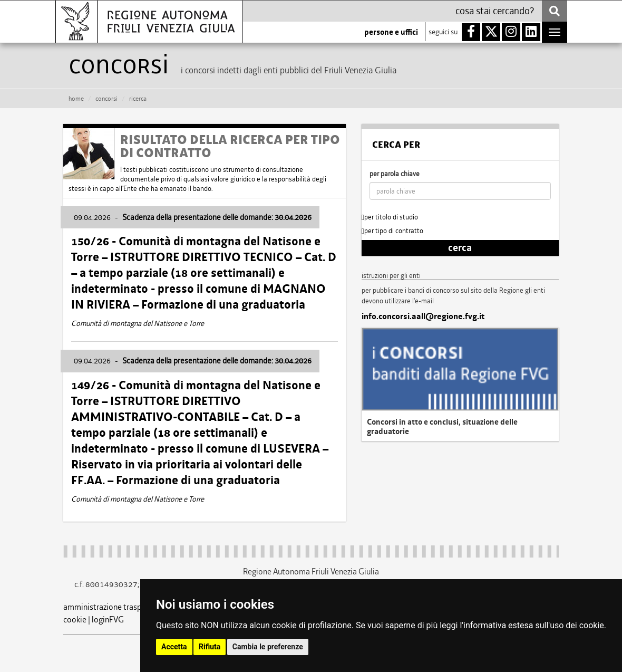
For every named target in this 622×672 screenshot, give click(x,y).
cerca (460, 248)
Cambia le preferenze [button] (268, 647)
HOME (76, 99)
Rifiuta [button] (210, 647)
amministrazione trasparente (114, 607)
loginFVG (108, 620)
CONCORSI (106, 99)
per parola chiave (395, 174)
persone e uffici (391, 32)
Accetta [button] (174, 647)
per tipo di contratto (392, 231)
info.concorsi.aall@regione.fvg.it (423, 316)
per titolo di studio (390, 217)
